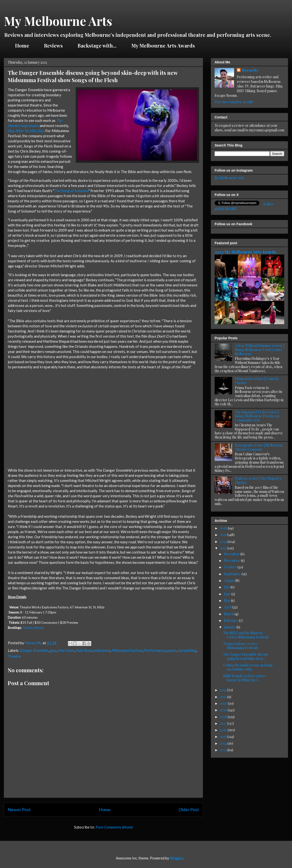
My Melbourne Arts (58, 21)
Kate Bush (84, 650)
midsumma (102, 650)
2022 (224, 690)
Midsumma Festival (127, 650)
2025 (224, 535)
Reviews (53, 45)
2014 (224, 743)
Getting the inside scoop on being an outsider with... (248, 667)
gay (53, 650)
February (231, 620)
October (231, 567)
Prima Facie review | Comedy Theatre (257, 381)
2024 (224, 541)
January (230, 627)
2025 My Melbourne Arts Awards (245, 252)
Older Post (189, 809)
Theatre (14, 656)
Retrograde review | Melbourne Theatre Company (259, 447)
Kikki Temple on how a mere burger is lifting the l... (245, 678)
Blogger (176, 858)
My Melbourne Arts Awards (163, 45)
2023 (224, 548)
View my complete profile (234, 102)
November (232, 561)
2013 (224, 750)
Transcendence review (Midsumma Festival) (240, 646)
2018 (224, 717)
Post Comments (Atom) (114, 827)
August (230, 580)
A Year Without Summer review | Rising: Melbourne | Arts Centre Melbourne (259, 350)
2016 (224, 730)
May (227, 600)
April (228, 607)
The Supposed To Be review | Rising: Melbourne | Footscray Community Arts (257, 416)
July (227, 587)
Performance (155, 650)
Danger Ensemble (34, 650)
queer (171, 650)
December (232, 554)
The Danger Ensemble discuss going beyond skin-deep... (246, 656)
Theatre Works (33, 628)
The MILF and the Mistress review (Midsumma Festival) (246, 635)
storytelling (187, 650)
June (228, 594)
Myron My (250, 70)
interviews (66, 650)
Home (22, 45)
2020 (224, 703)
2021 (224, 697)
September (233, 574)
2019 (224, 710)
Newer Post (19, 809)
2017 (224, 723)
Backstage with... (97, 45)
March (229, 614)
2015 (224, 736)
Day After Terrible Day (26, 131)
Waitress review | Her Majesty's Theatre (258, 480)
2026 (224, 528)
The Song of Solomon (71, 191)
